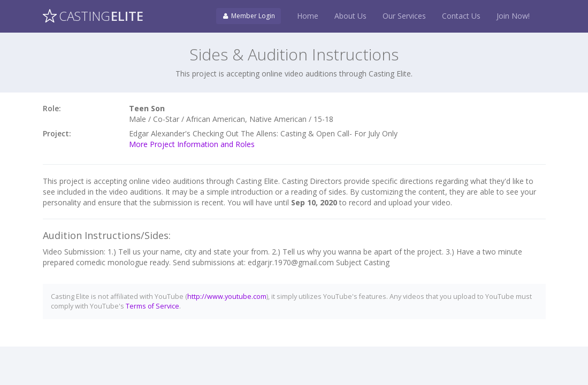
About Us (350, 16)
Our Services (404, 16)
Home (308, 16)
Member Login (249, 16)
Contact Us (461, 16)
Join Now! (513, 16)
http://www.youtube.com (227, 297)
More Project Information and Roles (192, 144)
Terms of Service (152, 306)
